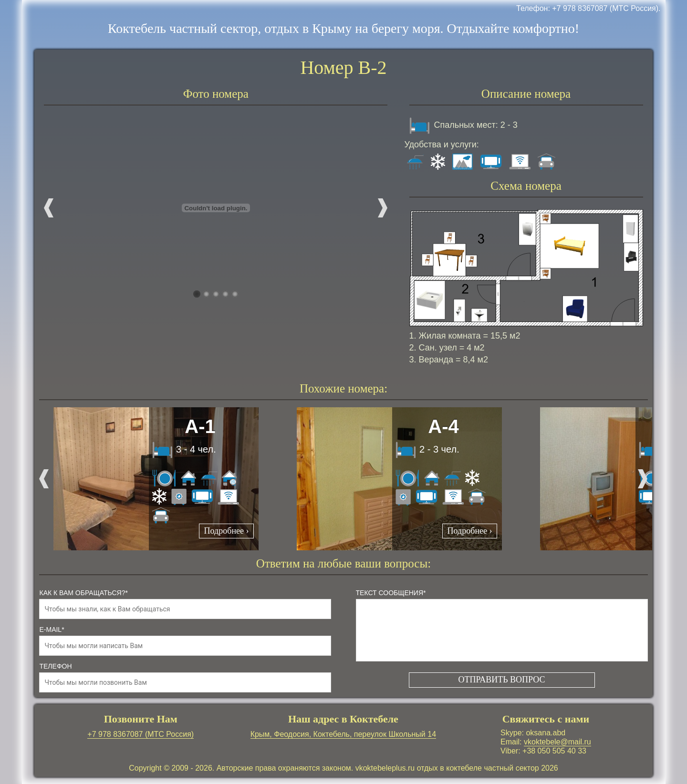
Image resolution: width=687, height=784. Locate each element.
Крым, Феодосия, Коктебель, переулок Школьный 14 (343, 734)
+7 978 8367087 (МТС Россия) (141, 734)
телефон (55, 666)
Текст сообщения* (391, 593)
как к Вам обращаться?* (83, 593)
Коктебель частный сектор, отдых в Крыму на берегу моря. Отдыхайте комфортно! (343, 28)
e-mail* (52, 629)
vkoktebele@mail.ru (557, 742)
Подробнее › (227, 531)
